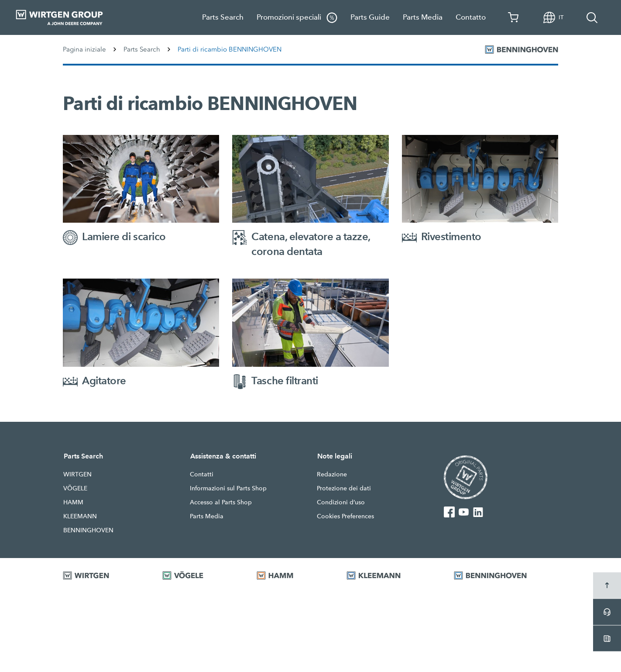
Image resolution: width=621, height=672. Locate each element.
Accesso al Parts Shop (221, 502)
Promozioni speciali (297, 18)
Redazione (332, 474)
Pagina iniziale (84, 49)
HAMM (73, 502)
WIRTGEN (77, 474)
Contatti (202, 474)
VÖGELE (75, 488)
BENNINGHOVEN (88, 530)
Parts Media (423, 17)
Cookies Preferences (345, 516)
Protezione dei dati (344, 488)
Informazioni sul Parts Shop (228, 488)
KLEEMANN (80, 516)
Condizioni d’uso (341, 502)
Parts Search (223, 17)
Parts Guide (370, 17)
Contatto (471, 17)
